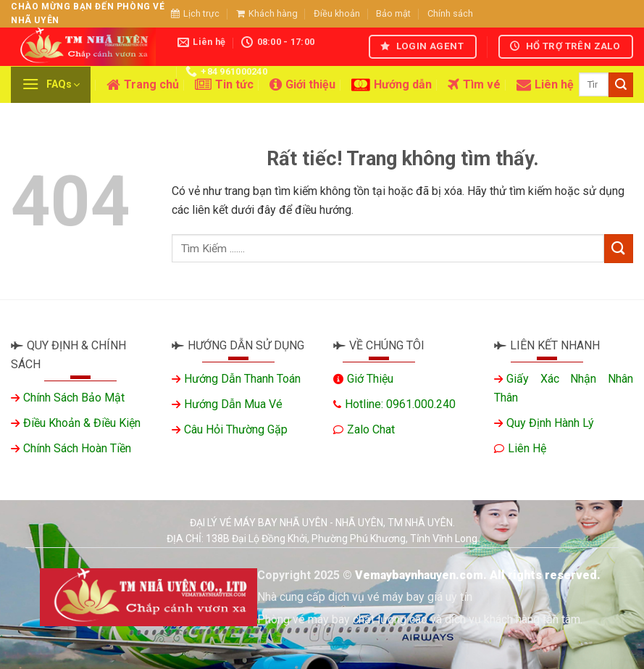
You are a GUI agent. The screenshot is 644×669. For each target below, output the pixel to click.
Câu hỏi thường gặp (236, 429)
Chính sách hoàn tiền (77, 448)
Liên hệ (545, 85)
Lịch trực (195, 13)
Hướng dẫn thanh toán (242, 379)
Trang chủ (143, 85)
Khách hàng (267, 13)
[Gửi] (621, 85)
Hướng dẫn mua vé (233, 404)
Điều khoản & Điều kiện (82, 423)
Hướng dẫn (392, 85)
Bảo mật (393, 13)
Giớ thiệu (370, 379)
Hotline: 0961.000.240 (400, 404)
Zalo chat (371, 429)
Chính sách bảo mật (74, 398)
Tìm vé (474, 85)
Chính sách (450, 13)
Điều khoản (337, 13)
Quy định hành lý (550, 423)
